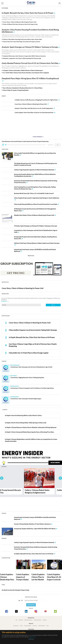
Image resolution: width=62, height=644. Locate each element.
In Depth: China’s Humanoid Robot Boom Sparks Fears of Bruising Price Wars (29, 432)
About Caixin (16, 626)
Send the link (31, 605)
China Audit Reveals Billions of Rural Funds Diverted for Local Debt (36, 204)
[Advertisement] (31, 503)
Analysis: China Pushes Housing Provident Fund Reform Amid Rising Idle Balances (30, 31)
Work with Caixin (42, 626)
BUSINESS (4, 538)
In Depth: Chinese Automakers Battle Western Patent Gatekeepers (23, 70)
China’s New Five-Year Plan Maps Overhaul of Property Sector (21, 42)
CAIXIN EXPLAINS (6, 558)
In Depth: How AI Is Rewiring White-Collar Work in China (23, 415)
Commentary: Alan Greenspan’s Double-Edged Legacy (26, 399)
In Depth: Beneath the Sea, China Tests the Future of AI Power (28, 13)
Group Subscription (38, 620)
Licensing (45, 620)
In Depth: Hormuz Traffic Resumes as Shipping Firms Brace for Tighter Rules (37, 100)
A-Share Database (38, 137)
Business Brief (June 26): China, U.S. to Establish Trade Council (34, 193)
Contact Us (35, 626)
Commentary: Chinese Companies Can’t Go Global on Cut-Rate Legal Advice (32, 388)
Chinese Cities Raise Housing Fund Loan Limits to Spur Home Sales (22, 39)
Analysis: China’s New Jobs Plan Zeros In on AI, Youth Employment (35, 108)
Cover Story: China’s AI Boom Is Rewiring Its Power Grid (19, 22)
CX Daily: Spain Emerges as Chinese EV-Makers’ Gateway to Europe (36, 226)
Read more (31, 256)
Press (48, 626)
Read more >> (5, 301)
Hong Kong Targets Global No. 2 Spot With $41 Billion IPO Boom (35, 529)
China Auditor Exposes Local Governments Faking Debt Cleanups (33, 330)
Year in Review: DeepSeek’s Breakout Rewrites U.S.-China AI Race (23, 88)
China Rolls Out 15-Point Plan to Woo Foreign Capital (29, 353)
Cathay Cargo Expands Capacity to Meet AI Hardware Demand (34, 170)
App (16, 620)
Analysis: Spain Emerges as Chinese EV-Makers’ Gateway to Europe (30, 47)
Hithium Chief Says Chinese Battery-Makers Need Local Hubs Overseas (37, 243)
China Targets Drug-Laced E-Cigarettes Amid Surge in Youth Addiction (37, 198)
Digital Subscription (28, 620)
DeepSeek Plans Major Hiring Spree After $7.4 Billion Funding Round (30, 78)
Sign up (53, 305)
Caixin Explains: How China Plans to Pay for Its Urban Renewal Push (35, 112)
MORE (58, 145)
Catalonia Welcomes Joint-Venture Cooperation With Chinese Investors (24, 56)
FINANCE (4, 513)
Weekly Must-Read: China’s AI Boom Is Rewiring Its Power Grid (34, 215)
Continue (31, 639)
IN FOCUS (4, 467)
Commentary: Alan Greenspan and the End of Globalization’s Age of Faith (31, 367)
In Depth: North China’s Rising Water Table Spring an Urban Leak (26, 423)
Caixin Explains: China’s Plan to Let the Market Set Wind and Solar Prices (38, 580)
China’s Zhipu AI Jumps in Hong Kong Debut (16, 90)
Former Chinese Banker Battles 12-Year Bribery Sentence (32, 524)
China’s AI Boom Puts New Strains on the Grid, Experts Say (20, 24)
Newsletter (21, 620)
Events (21, 626)
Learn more (32, 637)
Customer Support (28, 626)
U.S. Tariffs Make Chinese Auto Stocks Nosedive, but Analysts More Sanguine (26, 73)
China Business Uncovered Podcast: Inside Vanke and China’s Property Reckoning (25, 141)
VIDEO (3, 585)
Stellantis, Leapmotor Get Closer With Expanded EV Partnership (22, 58)
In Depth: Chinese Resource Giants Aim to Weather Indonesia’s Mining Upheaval (31, 427)
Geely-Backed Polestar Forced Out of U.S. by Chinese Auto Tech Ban (30, 63)
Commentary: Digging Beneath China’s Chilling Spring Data (27, 378)
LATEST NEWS (5, 149)
